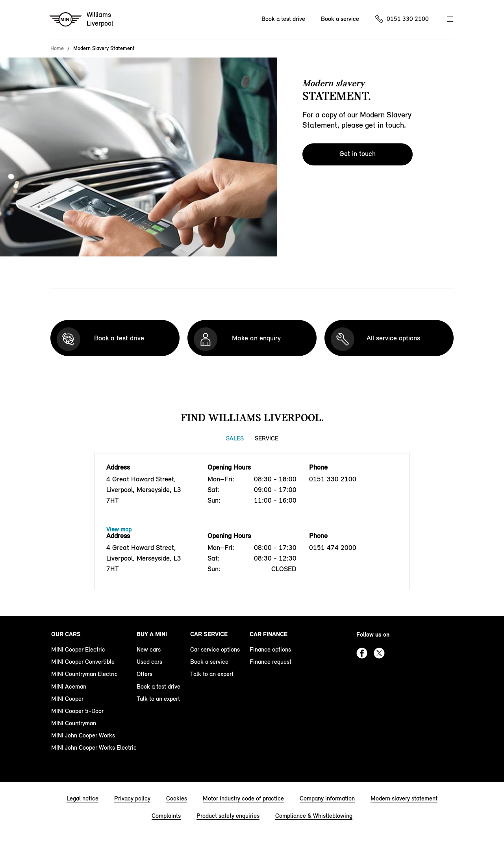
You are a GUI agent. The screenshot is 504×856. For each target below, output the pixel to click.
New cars (149, 649)
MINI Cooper (67, 699)
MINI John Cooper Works (83, 735)
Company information (327, 798)
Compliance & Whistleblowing (314, 816)
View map (119, 529)
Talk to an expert (158, 699)
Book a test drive (283, 19)
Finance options (270, 649)
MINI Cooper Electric (78, 649)
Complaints (166, 816)
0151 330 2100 (408, 19)
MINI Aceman (69, 686)
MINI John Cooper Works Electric (94, 747)
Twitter (379, 653)
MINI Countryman (74, 723)
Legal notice (82, 798)
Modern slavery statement (404, 798)
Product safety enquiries (228, 816)
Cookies (177, 798)
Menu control (450, 20)
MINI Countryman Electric (84, 674)
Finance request (271, 662)
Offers (145, 674)
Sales (235, 438)
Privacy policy (132, 798)
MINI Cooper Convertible (83, 662)
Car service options (215, 649)
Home (57, 48)
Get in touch (358, 154)
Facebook (362, 653)
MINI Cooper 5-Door (77, 711)
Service (267, 438)
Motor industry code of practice (243, 798)
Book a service (340, 19)
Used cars (149, 662)
